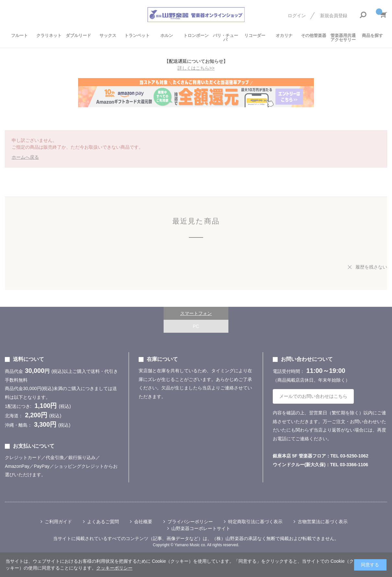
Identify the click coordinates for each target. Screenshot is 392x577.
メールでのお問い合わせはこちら (313, 396)
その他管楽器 (314, 35)
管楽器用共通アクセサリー (343, 38)
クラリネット (49, 35)
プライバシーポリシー (190, 522)
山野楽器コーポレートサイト (201, 528)
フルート (19, 35)
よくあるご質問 (103, 522)
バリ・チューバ (225, 38)
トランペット (137, 35)
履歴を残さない (371, 267)
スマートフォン (196, 313)
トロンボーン (196, 35)
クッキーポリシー (114, 568)
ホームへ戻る (25, 157)
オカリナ (284, 35)
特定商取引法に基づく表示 (255, 522)
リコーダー (255, 35)
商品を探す (372, 35)
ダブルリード (78, 35)
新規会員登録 (334, 16)
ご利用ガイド (58, 522)
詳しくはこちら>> (196, 68)
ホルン (167, 35)
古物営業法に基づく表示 (323, 522)
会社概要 (143, 522)
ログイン (297, 16)
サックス (108, 35)
